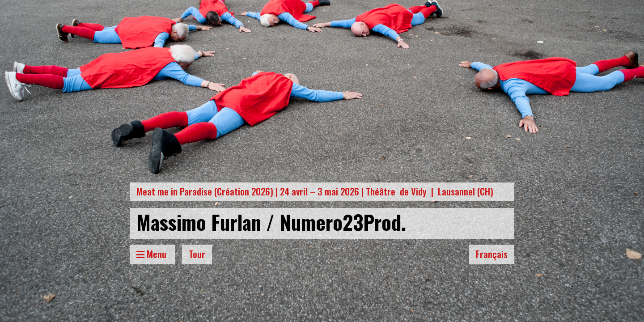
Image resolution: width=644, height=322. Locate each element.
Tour (197, 254)
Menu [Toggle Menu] (153, 254)
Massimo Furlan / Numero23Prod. (271, 222)
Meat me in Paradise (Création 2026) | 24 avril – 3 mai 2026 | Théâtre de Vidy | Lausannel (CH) (315, 191)
